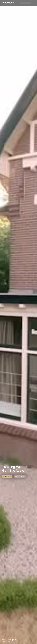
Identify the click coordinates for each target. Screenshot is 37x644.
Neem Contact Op (20, 476)
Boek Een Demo (25, 3)
